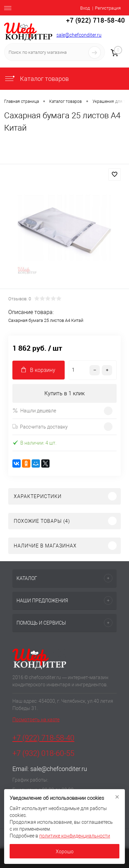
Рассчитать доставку (40, 427)
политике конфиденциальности (75, 836)
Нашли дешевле (34, 411)
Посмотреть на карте (36, 720)
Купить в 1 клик (64, 393)
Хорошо (65, 852)
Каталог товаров (36, 79)
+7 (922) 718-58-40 (43, 738)
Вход (85, 8)
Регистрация (108, 8)
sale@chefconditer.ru (79, 35)
